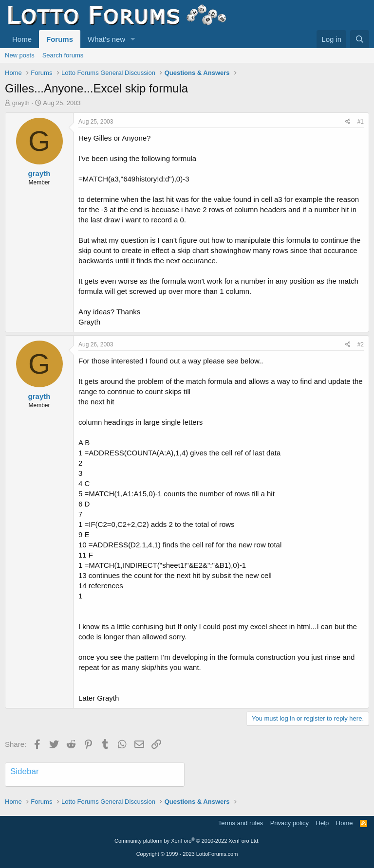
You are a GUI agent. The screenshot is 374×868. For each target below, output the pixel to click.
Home (22, 39)
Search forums (63, 55)
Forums (60, 39)
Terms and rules (241, 823)
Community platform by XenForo (187, 841)
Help (323, 823)
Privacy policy (290, 823)
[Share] (348, 122)
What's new (106, 39)
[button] (133, 39)
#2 (361, 344)
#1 (361, 122)
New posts (20, 55)
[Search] (360, 39)
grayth (21, 103)
